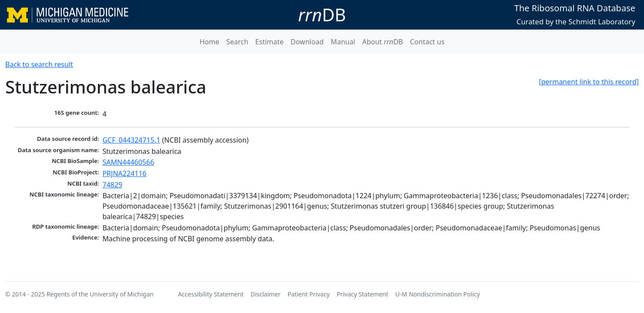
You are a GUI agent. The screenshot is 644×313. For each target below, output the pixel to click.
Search (237, 42)
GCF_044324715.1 (131, 140)
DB (322, 15)
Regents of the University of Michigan (100, 294)
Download (307, 42)
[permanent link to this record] (589, 82)
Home (209, 42)
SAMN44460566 (128, 162)
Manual (343, 42)
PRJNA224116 (124, 173)
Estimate (270, 42)
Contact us (427, 42)
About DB (382, 42)
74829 (112, 185)
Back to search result (39, 64)
